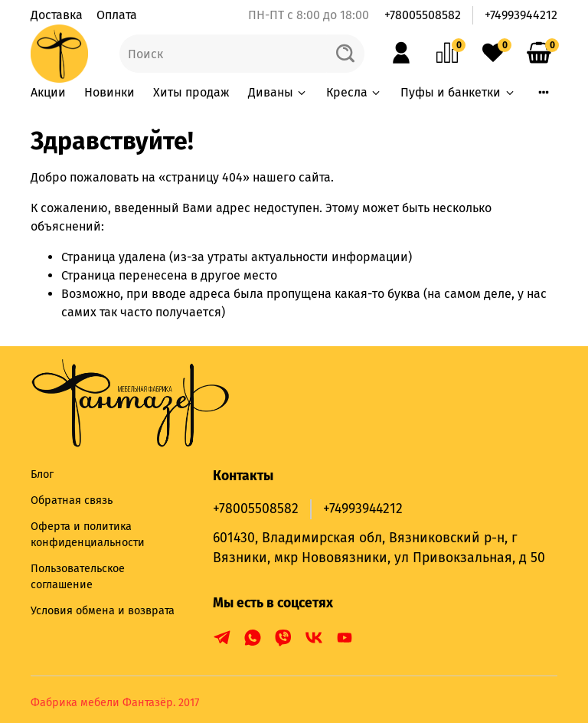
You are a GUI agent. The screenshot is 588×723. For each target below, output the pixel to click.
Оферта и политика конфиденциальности (88, 535)
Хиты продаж (191, 92)
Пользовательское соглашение (78, 577)
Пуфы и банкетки (458, 92)
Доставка (57, 15)
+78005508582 (423, 15)
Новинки (109, 92)
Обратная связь (72, 501)
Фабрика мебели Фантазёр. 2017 (115, 703)
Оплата (117, 15)
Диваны (278, 92)
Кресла (354, 92)
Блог (42, 474)
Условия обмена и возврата (103, 611)
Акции (48, 92)
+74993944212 (521, 15)
